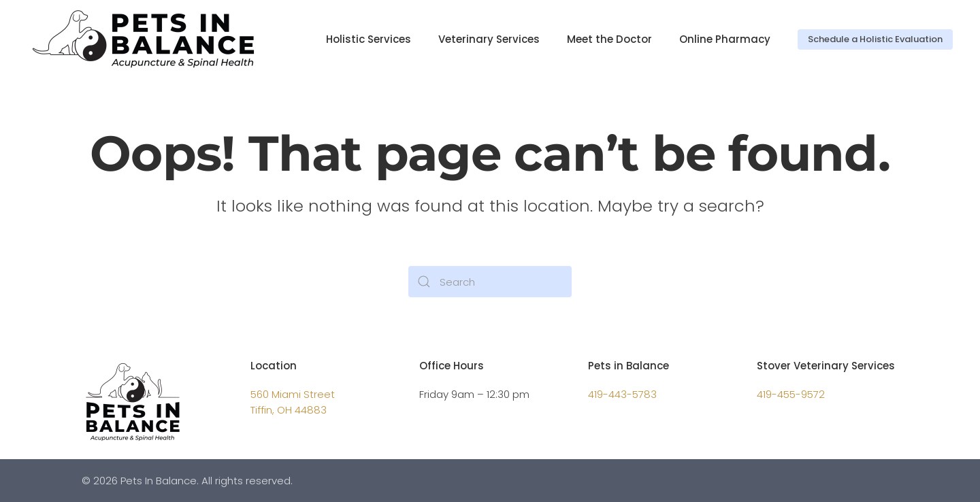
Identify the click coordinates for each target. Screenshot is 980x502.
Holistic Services (369, 39)
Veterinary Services (489, 39)
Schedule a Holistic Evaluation (875, 39)
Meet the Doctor (609, 39)
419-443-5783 (622, 394)
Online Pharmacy (725, 39)
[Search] (490, 282)
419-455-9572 (791, 394)
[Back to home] (148, 39)
